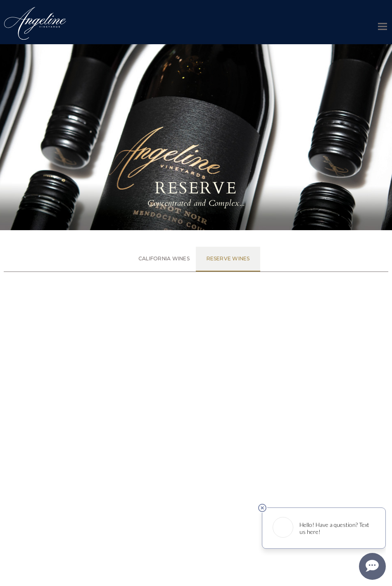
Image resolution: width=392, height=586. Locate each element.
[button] (382, 26)
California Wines (164, 258)
